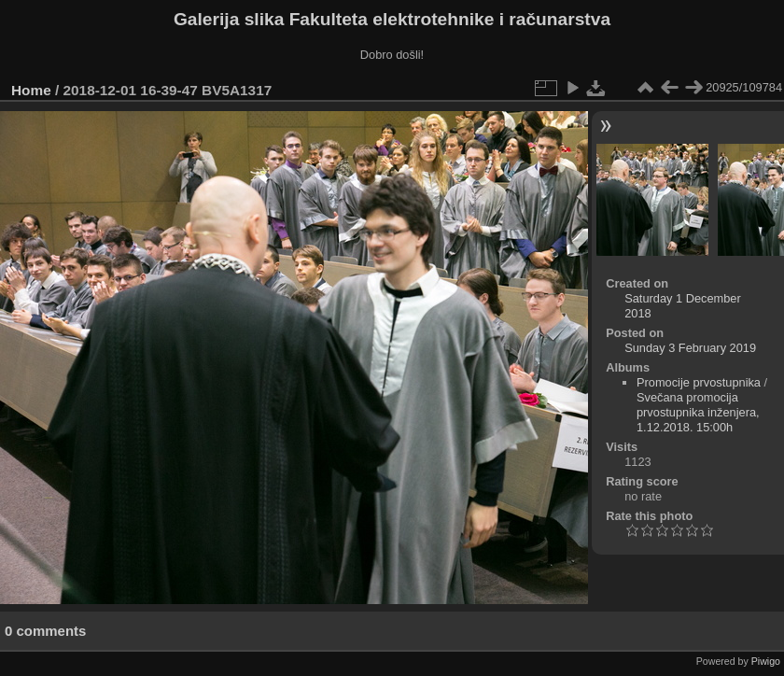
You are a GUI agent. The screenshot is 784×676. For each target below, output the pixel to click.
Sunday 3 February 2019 (690, 348)
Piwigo (766, 661)
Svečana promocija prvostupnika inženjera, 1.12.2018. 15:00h (698, 412)
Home (31, 90)
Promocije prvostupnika (699, 382)
